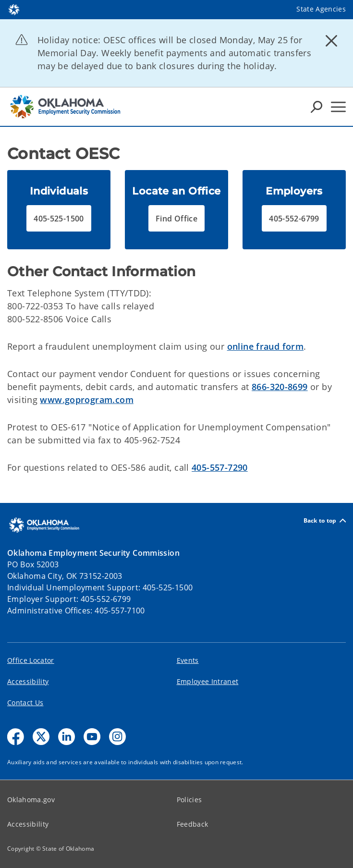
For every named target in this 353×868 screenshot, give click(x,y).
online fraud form (265, 346)
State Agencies (321, 9)
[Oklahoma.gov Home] (14, 9)
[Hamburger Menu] (338, 107)
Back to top (325, 520)
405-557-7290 (220, 467)
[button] (59, 218)
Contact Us (25, 703)
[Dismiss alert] (331, 41)
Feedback (193, 824)
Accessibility (28, 681)
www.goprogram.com (86, 400)
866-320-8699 (280, 387)
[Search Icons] (316, 107)
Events (188, 660)
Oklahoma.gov (31, 800)
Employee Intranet (208, 681)
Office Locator (31, 660)
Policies (189, 800)
